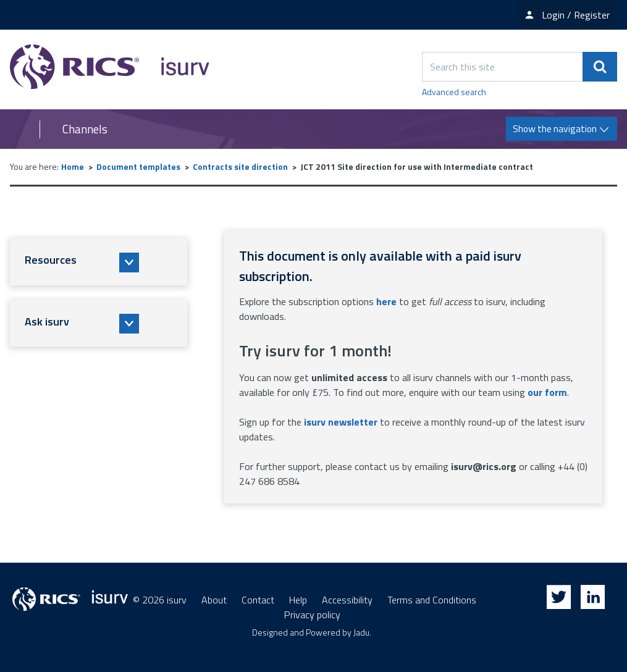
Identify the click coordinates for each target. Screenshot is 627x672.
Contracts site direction (240, 166)
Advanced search (454, 92)
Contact (258, 600)
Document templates (138, 166)
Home (73, 166)
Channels (85, 129)
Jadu (361, 632)
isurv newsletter (341, 422)
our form (547, 392)
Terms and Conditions (432, 600)
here (386, 301)
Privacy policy (312, 615)
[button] (99, 262)
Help (298, 600)
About (214, 600)
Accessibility (347, 600)
